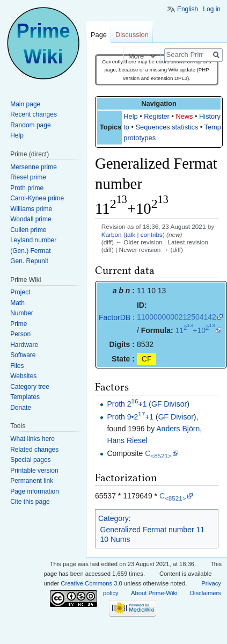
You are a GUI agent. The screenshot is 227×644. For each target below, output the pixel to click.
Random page (30, 125)
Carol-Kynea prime (37, 198)
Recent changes (34, 114)
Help (130, 116)
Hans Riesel (127, 440)
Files (17, 366)
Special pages (30, 460)
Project (20, 292)
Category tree (30, 387)
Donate (21, 408)
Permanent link (32, 481)
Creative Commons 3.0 (91, 583)
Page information (35, 491)
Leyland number (33, 240)
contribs (152, 234)
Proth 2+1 (127, 404)
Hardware (24, 345)
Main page (25, 104)
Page (99, 35)
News (184, 116)
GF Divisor (169, 404)
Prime (19, 324)
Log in (212, 9)
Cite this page (30, 502)
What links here (32, 439)
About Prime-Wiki (154, 593)
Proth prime (27, 188)
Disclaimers (206, 593)
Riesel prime (28, 177)
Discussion (132, 35)
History (210, 116)
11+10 (195, 330)
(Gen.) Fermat (30, 251)
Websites (23, 376)
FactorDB (115, 317)
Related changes (34, 450)
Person (20, 334)
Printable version (34, 471)
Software (23, 355)
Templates (25, 397)
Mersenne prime (34, 167)
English (188, 9)
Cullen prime (28, 230)
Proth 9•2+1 (130, 417)
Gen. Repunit (29, 261)
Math (17, 303)
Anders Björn (178, 429)
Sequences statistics (167, 127)
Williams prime (31, 209)
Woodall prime (31, 219)
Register (157, 116)
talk (130, 234)
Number (22, 313)
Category (113, 518)
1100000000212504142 (177, 317)
